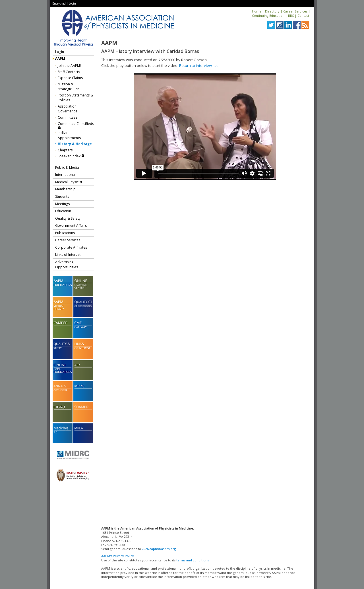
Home (257, 11)
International (65, 175)
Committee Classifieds (76, 125)
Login (72, 3)
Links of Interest (68, 255)
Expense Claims (70, 78)
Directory (272, 11)
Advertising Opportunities (67, 264)
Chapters (65, 150)
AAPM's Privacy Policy (118, 556)
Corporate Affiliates (71, 247)
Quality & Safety (68, 218)
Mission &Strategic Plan (69, 87)
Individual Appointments (69, 135)
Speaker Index (71, 156)
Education (63, 211)
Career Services (295, 11)
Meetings (62, 204)
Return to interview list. (199, 65)
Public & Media (67, 167)
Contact (303, 16)
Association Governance (68, 109)
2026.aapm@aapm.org (159, 549)
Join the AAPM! (69, 66)
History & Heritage (75, 144)
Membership (65, 189)
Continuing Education (268, 16)
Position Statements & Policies (75, 98)
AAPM (60, 58)
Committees (68, 117)
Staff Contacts (69, 72)
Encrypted (59, 3)
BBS (291, 16)
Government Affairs (71, 225)
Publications (65, 233)
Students (62, 196)
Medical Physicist (69, 182)
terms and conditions (193, 560)
